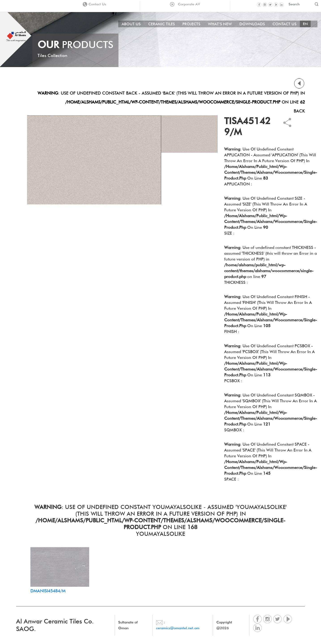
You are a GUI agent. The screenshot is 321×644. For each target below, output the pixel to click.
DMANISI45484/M (48, 591)
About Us (131, 24)
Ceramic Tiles (162, 24)
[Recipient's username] (300, 4)
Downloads (252, 24)
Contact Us (94, 4)
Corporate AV (185, 4)
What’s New (220, 24)
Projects (191, 24)
